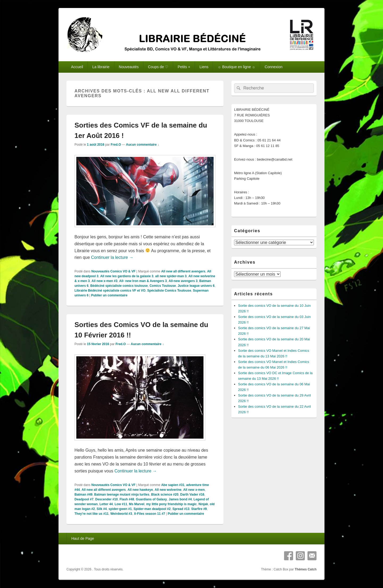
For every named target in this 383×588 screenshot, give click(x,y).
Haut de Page (83, 538)
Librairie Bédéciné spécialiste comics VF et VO (110, 291)
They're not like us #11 (91, 514)
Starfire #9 (199, 509)
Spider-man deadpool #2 (152, 509)
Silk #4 (102, 509)
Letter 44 (106, 504)
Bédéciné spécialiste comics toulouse (119, 286)
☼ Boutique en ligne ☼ (236, 67)
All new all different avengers (183, 271)
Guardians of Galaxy (151, 499)
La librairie (101, 67)
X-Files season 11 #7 (149, 514)
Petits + (184, 67)
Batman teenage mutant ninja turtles (122, 495)
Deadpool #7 (84, 499)
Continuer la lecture (112, 257)
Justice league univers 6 (196, 286)
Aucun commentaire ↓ (142, 145)
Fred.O (116, 145)
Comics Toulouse (163, 286)
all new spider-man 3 (171, 276)
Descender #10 (107, 499)
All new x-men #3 (104, 281)
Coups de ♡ (158, 67)
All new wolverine (168, 490)
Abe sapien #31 (173, 485)
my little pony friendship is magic (171, 504)
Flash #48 (127, 499)
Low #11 (121, 504)
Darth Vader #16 (192, 495)
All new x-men (194, 490)
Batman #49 (83, 495)
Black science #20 (165, 495)
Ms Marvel (137, 504)
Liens (204, 67)
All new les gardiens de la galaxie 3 (127, 276)
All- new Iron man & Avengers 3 (143, 281)
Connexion (274, 67)
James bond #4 (180, 499)
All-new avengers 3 (183, 281)
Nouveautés (129, 67)
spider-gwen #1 (120, 509)
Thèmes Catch (306, 569)
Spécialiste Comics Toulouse (169, 291)
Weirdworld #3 (121, 514)
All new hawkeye (140, 490)
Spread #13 (181, 509)
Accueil (77, 67)
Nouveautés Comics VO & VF (113, 271)
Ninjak (203, 504)
